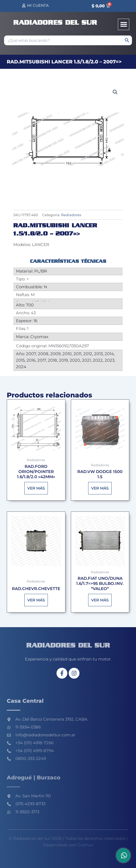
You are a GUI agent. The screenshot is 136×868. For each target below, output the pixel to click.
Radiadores (71, 215)
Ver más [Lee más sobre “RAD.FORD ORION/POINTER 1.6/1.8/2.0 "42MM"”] (36, 488)
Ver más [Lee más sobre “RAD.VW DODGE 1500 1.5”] (100, 488)
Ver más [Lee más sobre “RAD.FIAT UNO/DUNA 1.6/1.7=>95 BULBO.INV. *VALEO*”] (100, 600)
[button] (124, 25)
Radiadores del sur (55, 23)
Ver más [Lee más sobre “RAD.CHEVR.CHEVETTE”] (36, 600)
